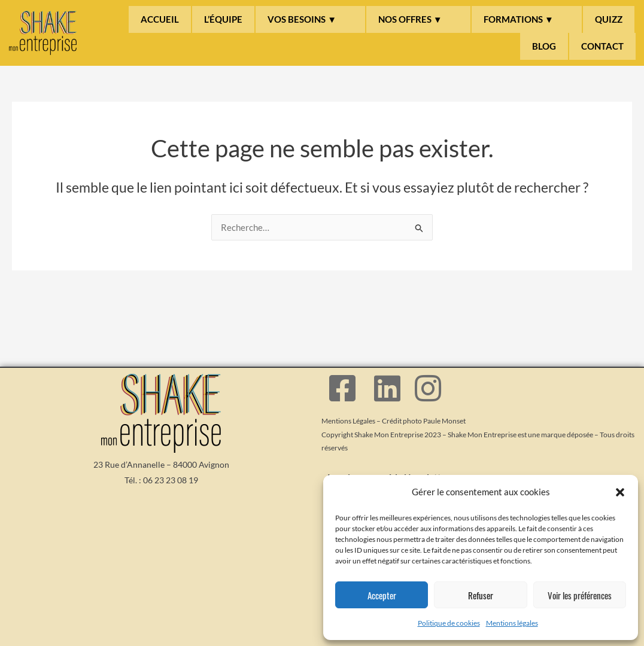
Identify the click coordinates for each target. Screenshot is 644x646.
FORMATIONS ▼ (519, 19)
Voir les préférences (580, 595)
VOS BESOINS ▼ (302, 19)
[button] (620, 492)
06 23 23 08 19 (171, 480)
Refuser (481, 595)
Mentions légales (512, 623)
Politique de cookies (449, 623)
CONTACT (602, 46)
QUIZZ (609, 19)
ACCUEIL (160, 19)
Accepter (382, 595)
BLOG (544, 46)
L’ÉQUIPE (223, 19)
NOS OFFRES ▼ (410, 19)
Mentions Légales (348, 421)
